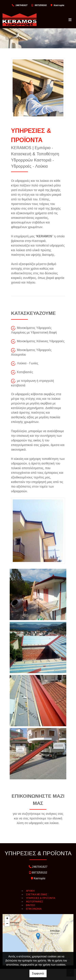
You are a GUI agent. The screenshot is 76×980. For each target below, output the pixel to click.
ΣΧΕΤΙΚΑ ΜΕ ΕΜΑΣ (37, 894)
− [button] (7, 924)
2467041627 (21, 5)
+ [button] (7, 919)
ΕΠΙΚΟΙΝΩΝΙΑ (34, 909)
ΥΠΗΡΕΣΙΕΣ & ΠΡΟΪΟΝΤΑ (41, 898)
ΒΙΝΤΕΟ (31, 905)
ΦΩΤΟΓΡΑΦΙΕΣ (35, 902)
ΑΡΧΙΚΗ (30, 891)
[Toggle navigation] (70, 20)
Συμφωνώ (38, 973)
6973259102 (41, 5)
